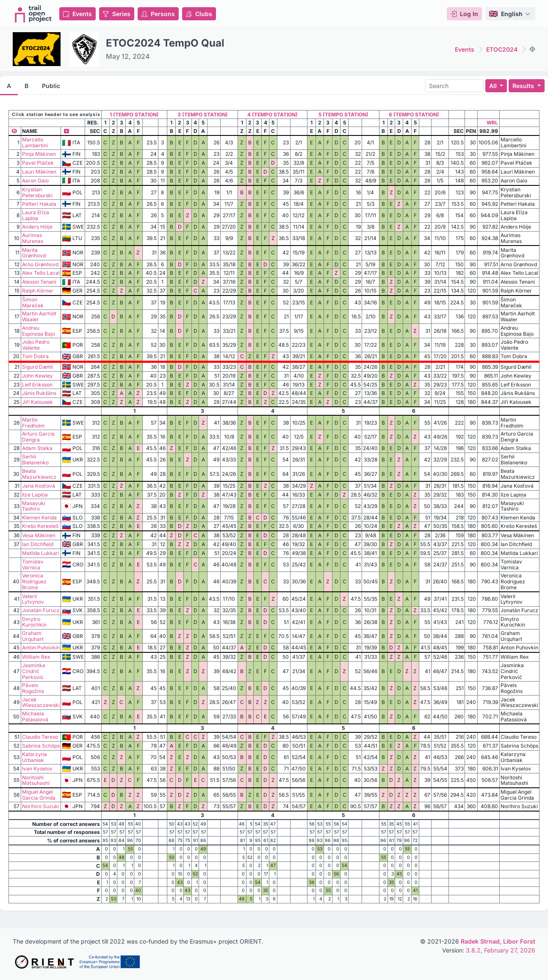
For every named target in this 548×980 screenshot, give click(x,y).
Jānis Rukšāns (39, 393)
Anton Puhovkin (41, 647)
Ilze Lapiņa (35, 495)
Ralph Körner (38, 291)
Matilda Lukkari (41, 553)
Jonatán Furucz (41, 610)
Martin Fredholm (33, 423)
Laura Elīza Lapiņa (36, 215)
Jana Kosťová (39, 486)
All (494, 86)
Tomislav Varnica (33, 565)
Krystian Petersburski (37, 192)
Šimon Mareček (33, 302)
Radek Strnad (480, 941)
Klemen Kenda (39, 518)
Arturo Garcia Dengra (38, 437)
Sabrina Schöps (41, 746)
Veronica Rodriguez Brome (34, 581)
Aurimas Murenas (33, 238)
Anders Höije (37, 227)
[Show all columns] (15, 131)
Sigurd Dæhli (37, 367)
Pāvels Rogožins (33, 688)
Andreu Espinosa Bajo (39, 331)
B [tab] (26, 86)
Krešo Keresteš (40, 526)
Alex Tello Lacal (41, 273)
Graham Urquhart (33, 636)
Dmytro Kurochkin (34, 622)
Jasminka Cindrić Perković (34, 671)
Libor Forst (519, 941)
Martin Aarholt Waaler (39, 316)
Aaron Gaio (35, 181)
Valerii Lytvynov (33, 599)
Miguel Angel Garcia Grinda (39, 795)
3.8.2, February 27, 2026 (501, 950)
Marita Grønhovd (34, 253)
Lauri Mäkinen (39, 172)
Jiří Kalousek (37, 402)
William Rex (36, 657)
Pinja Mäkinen (39, 154)
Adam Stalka (37, 448)
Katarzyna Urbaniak (35, 757)
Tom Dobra (35, 356)
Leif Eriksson (37, 385)
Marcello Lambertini (35, 142)
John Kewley (37, 376)
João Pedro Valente (36, 345)
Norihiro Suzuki (41, 806)
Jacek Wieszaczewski (41, 703)
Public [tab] (51, 86)
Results (524, 86)
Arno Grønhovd (40, 264)
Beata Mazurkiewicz (39, 474)
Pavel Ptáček (38, 163)
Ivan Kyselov (37, 769)
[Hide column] (66, 131)
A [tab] (9, 86)
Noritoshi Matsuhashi (36, 780)
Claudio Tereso (40, 737)
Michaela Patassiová (35, 716)
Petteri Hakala (39, 204)
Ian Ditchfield (38, 544)
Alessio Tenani (39, 282)
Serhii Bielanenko (35, 460)
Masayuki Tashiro (34, 506)
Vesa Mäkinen (39, 535)
